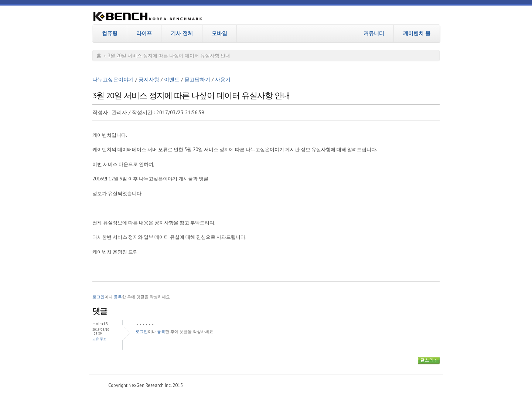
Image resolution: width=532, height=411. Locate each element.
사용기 (223, 79)
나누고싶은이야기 (113, 79)
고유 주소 (99, 339)
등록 (118, 297)
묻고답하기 (197, 79)
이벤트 (172, 79)
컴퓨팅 (110, 33)
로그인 (98, 297)
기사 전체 (182, 33)
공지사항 (149, 79)
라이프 (144, 33)
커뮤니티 (374, 33)
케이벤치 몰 (417, 33)
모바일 (219, 33)
